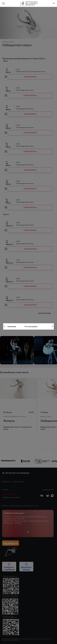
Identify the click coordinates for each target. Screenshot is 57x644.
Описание (12, 326)
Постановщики (31, 326)
